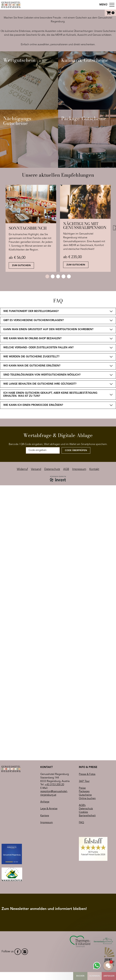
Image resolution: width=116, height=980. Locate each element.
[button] (108, 966)
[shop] (58, 247)
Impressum (47, 718)
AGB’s (82, 700)
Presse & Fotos (87, 669)
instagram (25, 899)
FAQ (81, 718)
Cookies (83, 707)
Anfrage (45, 697)
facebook (18, 899)
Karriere (45, 711)
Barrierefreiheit (87, 711)
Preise (82, 683)
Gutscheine (85, 690)
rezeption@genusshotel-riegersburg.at (54, 688)
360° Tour (84, 676)
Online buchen (87, 694)
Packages (84, 687)
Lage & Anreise (49, 704)
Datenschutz (86, 704)
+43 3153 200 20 (54, 680)
